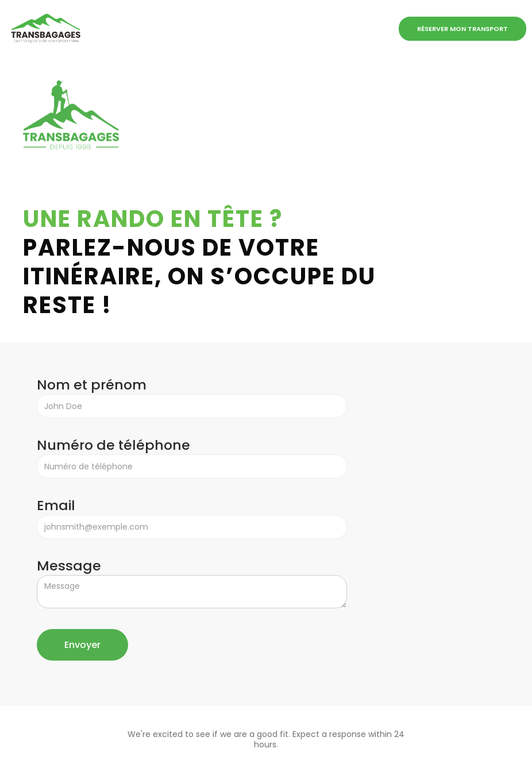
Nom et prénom (92, 385)
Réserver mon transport (462, 29)
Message (69, 566)
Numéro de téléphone (113, 445)
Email (59, 506)
